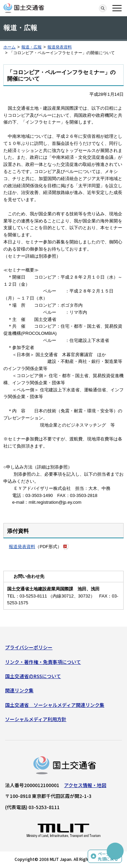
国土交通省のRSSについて (33, 676)
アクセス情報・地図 (85, 785)
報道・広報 (31, 47)
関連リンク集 (19, 690)
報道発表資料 (60, 47)
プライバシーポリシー (29, 647)
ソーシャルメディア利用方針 (36, 719)
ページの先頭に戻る (108, 856)
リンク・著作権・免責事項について (43, 662)
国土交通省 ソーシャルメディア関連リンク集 (55, 705)
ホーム (9, 47)
